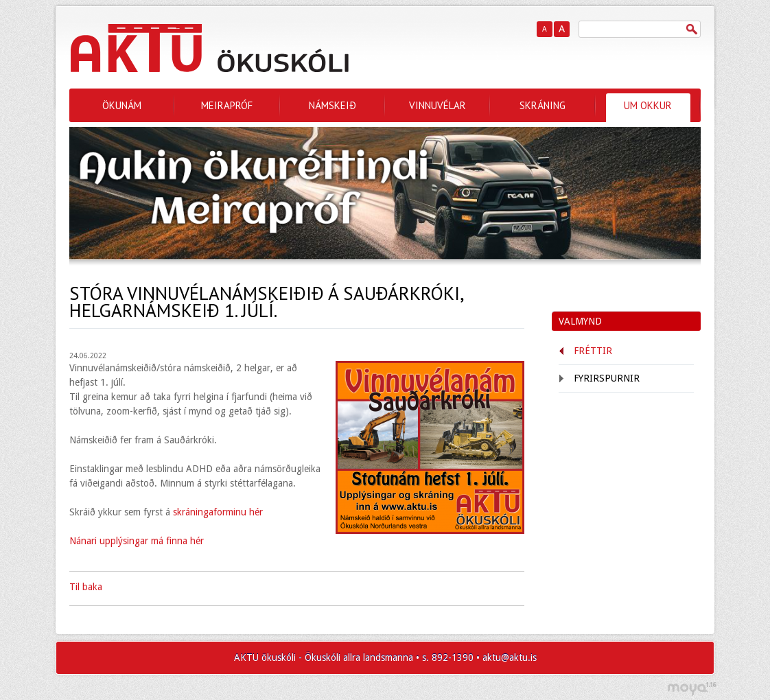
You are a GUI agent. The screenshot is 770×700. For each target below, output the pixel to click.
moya (691, 689)
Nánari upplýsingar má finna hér (137, 541)
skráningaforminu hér (218, 512)
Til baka (86, 587)
